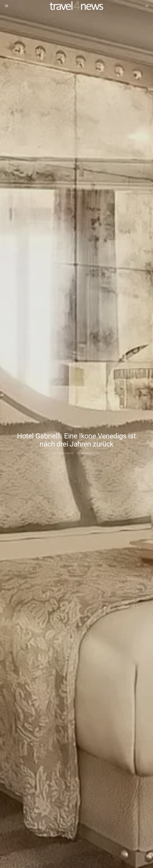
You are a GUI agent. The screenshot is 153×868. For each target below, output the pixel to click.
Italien (77, 427)
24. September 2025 (88, 453)
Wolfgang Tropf (63, 453)
